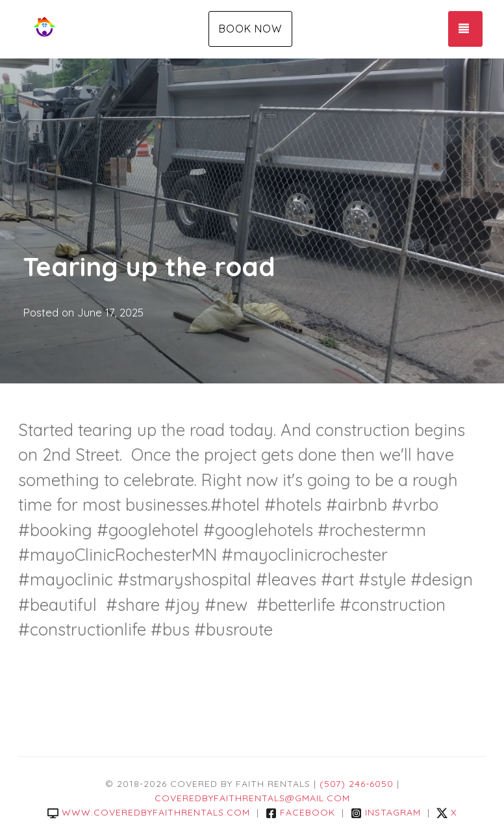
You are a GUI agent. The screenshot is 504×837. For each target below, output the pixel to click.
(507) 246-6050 (357, 784)
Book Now (250, 29)
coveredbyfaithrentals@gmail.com (252, 798)
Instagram (386, 812)
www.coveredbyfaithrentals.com (149, 812)
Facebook (300, 812)
